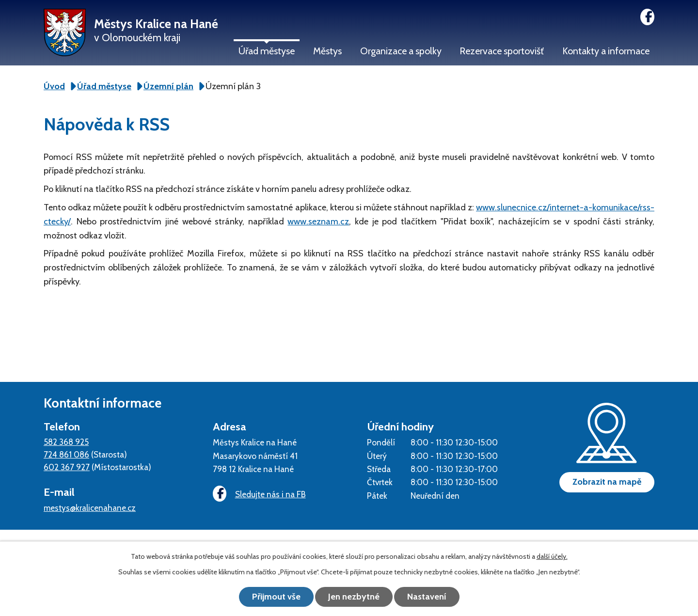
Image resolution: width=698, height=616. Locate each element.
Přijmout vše (276, 597)
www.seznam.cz (318, 221)
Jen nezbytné (354, 597)
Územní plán (168, 86)
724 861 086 (66, 454)
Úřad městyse (267, 51)
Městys (327, 51)
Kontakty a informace (606, 51)
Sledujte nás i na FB (259, 494)
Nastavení (427, 597)
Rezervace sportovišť (502, 51)
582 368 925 (66, 442)
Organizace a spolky (401, 51)
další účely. (552, 556)
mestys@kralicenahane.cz (90, 508)
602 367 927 (67, 467)
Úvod (54, 86)
